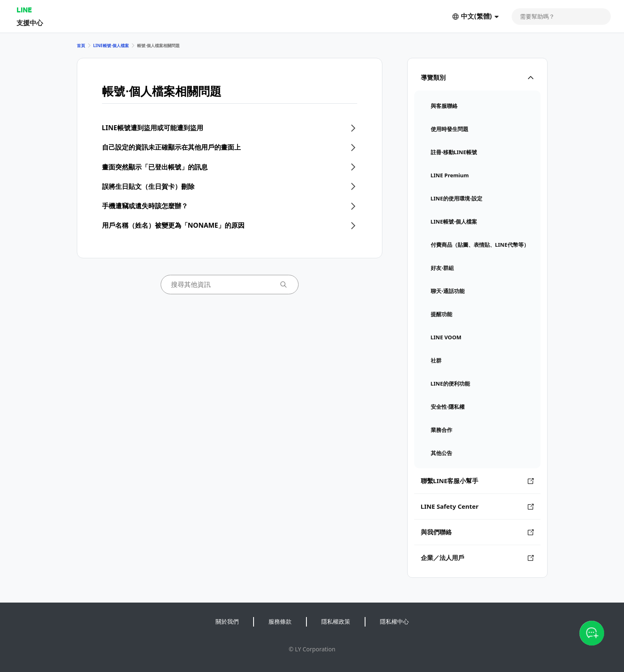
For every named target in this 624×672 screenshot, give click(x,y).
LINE (24, 10)
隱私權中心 (394, 621)
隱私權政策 (336, 621)
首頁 (81, 45)
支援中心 (30, 23)
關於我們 (227, 621)
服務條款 (280, 621)
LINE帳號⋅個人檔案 (111, 45)
